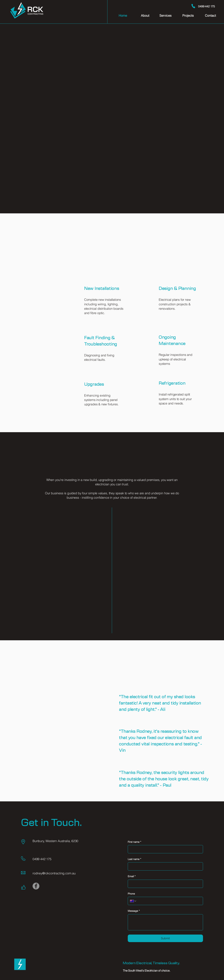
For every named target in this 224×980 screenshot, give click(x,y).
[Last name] (164, 866)
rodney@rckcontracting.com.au (54, 873)
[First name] (164, 849)
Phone (131, 894)
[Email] (164, 884)
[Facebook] (36, 886)
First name (134, 842)
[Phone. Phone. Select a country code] (133, 901)
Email (132, 876)
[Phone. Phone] (169, 901)
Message (134, 911)
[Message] (165, 922)
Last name (134, 859)
